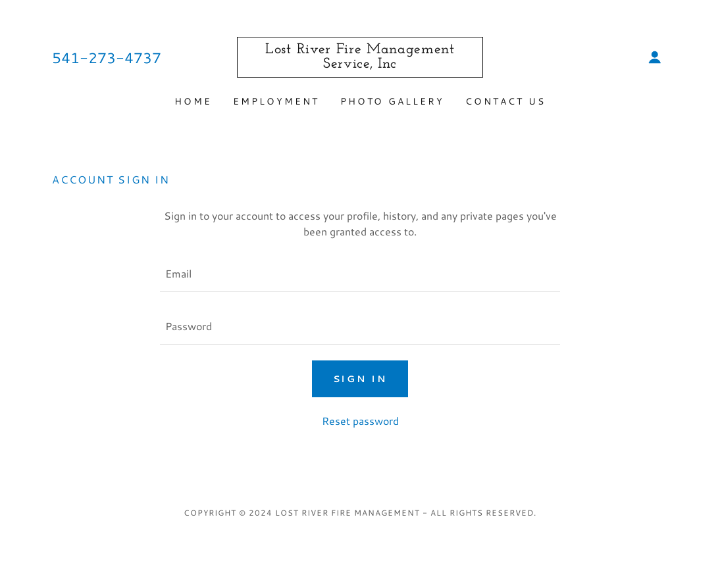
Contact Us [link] (505, 101)
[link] (360, 63)
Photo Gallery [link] (393, 101)
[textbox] (360, 274)
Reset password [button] (360, 421)
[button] (655, 57)
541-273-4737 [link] (107, 58)
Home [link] (193, 101)
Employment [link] (276, 101)
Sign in (360, 379)
